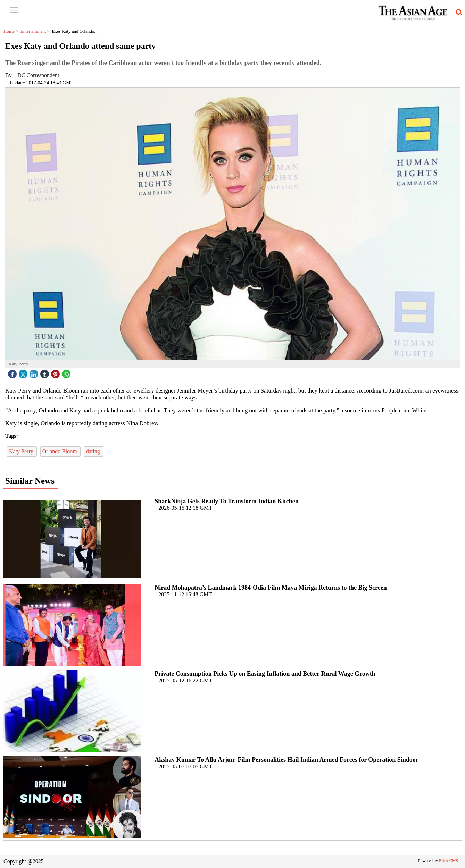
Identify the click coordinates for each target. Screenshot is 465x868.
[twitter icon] (24, 372)
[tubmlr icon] (45, 372)
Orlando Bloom (60, 451)
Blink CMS (449, 861)
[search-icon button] (458, 12)
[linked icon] (35, 372)
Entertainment (36, 31)
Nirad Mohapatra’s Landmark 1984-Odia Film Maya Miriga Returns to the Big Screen (271, 588)
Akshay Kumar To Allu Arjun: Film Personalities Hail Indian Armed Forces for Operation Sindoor (287, 760)
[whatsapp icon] (67, 372)
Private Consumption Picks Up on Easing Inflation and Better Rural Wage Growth (265, 674)
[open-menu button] (14, 10)
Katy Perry (22, 451)
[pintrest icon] (56, 372)
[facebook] (13, 372)
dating (94, 451)
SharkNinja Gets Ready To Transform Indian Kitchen (226, 501)
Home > (12, 31)
